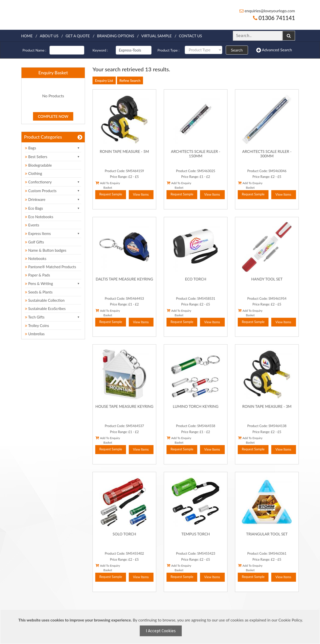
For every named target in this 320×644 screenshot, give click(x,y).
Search (237, 50)
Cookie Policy (290, 620)
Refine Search (130, 80)
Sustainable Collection (45, 300)
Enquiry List (104, 80)
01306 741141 (274, 18)
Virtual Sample (156, 36)
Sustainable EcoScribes (45, 308)
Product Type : (168, 50)
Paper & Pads (37, 275)
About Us (49, 36)
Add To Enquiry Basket (108, 185)
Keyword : (100, 50)
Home (27, 36)
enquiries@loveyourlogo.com (267, 11)
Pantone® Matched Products (50, 267)
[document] (161, 627)
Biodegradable (38, 165)
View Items (141, 194)
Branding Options (115, 36)
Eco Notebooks (39, 217)
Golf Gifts (34, 242)
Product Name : (34, 50)
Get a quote (78, 36)
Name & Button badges (46, 250)
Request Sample (111, 194)
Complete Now (53, 116)
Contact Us (190, 36)
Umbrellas (35, 334)
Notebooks (36, 258)
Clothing (33, 173)
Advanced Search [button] (274, 50)
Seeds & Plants (39, 292)
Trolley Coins (37, 326)
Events (32, 225)
